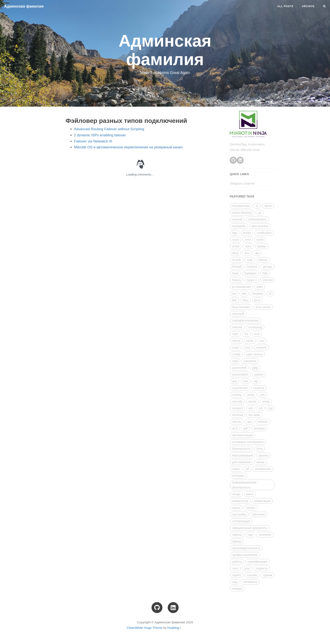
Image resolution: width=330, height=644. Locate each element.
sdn (263, 395)
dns (247, 253)
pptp (255, 368)
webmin (263, 422)
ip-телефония (242, 287)
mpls (236, 334)
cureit (260, 240)
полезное (265, 535)
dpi (257, 253)
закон (236, 469)
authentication (257, 219)
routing (237, 395)
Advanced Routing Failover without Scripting (109, 129)
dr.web (237, 260)
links (246, 300)
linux (257, 300)
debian (262, 246)
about (268, 206)
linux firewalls (241, 307)
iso (234, 294)
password (250, 361)
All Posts (285, 6)
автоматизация (243, 435)
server (252, 401)
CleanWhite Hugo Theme (145, 628)
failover (263, 260)
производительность (246, 548)
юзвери (237, 589)
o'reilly (236, 354)
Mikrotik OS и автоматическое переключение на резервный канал (128, 147)
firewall (237, 267)
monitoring (255, 327)
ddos (248, 246)
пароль (237, 535)
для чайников (242, 462)
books (247, 233)
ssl (261, 408)
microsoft (238, 314)
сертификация (257, 562)
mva (247, 347)
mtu (262, 341)
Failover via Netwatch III (93, 141)
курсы (236, 508)
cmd (247, 240)
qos (235, 381)
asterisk (237, 219)
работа (237, 562)
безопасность (242, 449)
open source (255, 354)
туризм (267, 575)
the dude (254, 415)
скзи (247, 568)
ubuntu (237, 422)
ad (260, 213)
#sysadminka (241, 206)
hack (236, 273)
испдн (236, 494)
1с (257, 206)
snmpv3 (238, 408)
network (261, 347)
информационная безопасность (244, 485)
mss (257, 334)
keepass (258, 294)
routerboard (240, 388)
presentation (240, 374)
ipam (260, 287)
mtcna (236, 341)
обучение (259, 514)
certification (264, 233)
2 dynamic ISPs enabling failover (100, 135)
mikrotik (237, 327)
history (237, 280)
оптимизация (241, 521)
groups (268, 267)
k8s (244, 294)
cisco (236, 240)
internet (267, 280)
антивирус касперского (248, 442)
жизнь (261, 462)
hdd (265, 273)
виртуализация (243, 455)
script (251, 395)
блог (260, 449)
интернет (239, 476)
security (237, 401)
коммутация (262, 501)
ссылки (252, 575)
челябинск (250, 582)
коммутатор (240, 501)
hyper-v (252, 280)
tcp (270, 408)
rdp (256, 381)
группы (263, 455)
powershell (239, 368)
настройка (239, 514)
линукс (251, 508)
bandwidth (239, 226)
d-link (236, 246)
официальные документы (250, 528)
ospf (235, 361)
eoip (250, 260)
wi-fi (235, 428)
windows (259, 428)
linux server (263, 307)
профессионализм (245, 555)
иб (247, 469)
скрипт (237, 575)
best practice (260, 226)
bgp (235, 233)
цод (235, 582)
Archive (308, 6)
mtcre (250, 341)
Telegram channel (242, 183)
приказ (237, 541)
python (259, 374)
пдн (250, 535)
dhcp (236, 253)
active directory (242, 213)
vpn (249, 422)
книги (250, 494)
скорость (262, 568)
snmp (266, 401)
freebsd (252, 267)
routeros (259, 388)
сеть (235, 568)
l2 (270, 294)
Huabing (173, 628)
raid (245, 381)
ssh (251, 408)
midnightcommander (246, 321)
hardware (250, 273)
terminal (238, 415)
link (235, 300)
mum (236, 347)
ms (246, 334)
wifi (245, 428)
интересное (263, 469)
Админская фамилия (24, 6)
